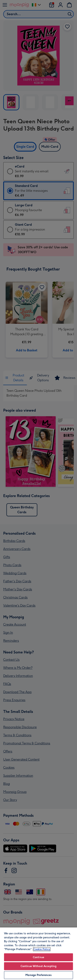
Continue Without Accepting (38, 966)
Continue (38, 957)
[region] (38, 954)
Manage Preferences (38, 975)
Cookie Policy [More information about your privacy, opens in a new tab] (42, 949)
